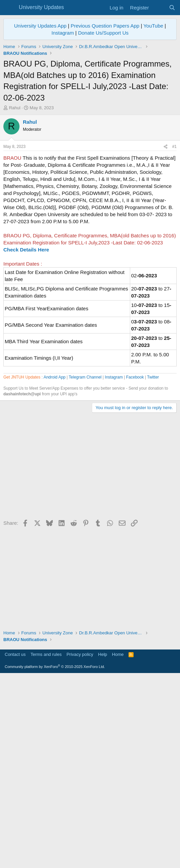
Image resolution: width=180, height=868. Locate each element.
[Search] (172, 8)
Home (118, 846)
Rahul (15, 108)
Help (103, 846)
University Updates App (40, 26)
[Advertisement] (90, 162)
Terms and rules (46, 846)
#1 (174, 241)
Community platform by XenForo (55, 858)
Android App (54, 569)
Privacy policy (80, 846)
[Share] (166, 241)
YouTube (153, 26)
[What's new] (159, 8)
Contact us (15, 846)
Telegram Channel (85, 569)
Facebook (135, 569)
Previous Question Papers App (105, 26)
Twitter (153, 569)
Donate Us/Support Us (103, 33)
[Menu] (9, 8)
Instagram (63, 33)
